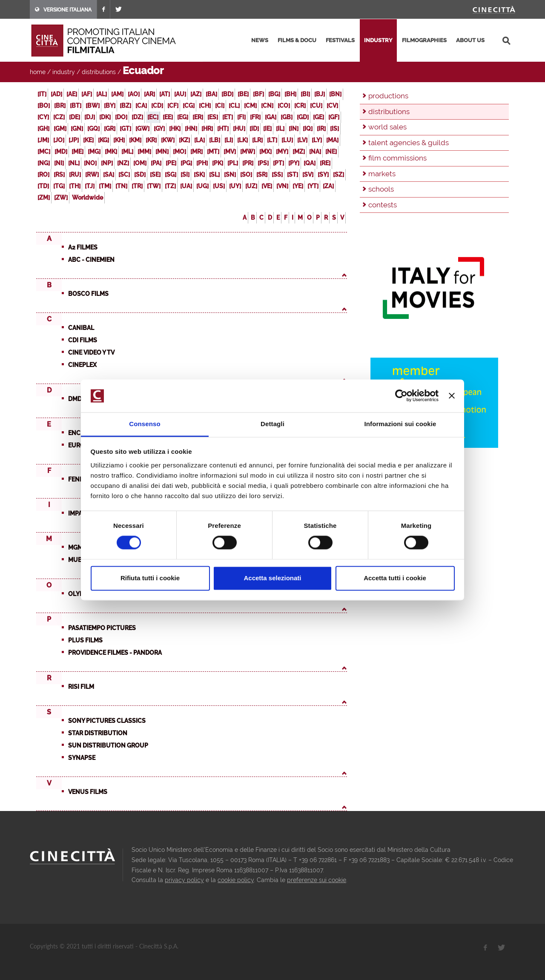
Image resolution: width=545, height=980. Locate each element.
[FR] (255, 117)
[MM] (144, 152)
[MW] (248, 152)
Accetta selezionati (272, 578)
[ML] (127, 152)
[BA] (211, 94)
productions (388, 96)
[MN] (162, 152)
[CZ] (59, 117)
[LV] (302, 140)
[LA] (199, 140)
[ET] (228, 117)
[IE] (267, 129)
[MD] (61, 152)
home (38, 72)
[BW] (93, 106)
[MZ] (299, 152)
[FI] (241, 117)
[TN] (121, 186)
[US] (219, 186)
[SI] (185, 175)
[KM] (135, 140)
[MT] (213, 152)
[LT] (272, 140)
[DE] (75, 117)
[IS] (334, 129)
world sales (387, 127)
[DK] (105, 117)
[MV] (230, 152)
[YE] (298, 186)
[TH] (75, 186)
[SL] (214, 175)
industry (378, 40)
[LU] (287, 140)
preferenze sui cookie (317, 880)
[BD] (227, 94)
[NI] (59, 163)
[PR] (248, 163)
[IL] (280, 129)
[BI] (305, 94)
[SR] (262, 175)
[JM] (43, 140)
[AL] (102, 94)
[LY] (317, 140)
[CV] (332, 106)
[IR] (321, 129)
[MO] (179, 152)
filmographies (424, 40)
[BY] (110, 106)
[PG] (186, 163)
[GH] (43, 129)
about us (470, 40)
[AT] (165, 94)
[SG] (171, 175)
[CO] (284, 106)
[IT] (42, 94)
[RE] (325, 163)
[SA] (109, 175)
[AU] (180, 94)
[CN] (267, 106)
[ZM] (44, 198)
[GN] (77, 129)
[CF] (173, 106)
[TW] (154, 186)
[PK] (218, 163)
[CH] (205, 106)
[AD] (56, 94)
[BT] (76, 106)
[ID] (254, 129)
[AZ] (196, 94)
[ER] (198, 117)
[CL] (234, 106)
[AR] (149, 94)
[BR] (60, 106)
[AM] (117, 94)
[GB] (287, 117)
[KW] (168, 140)
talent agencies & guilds (409, 143)
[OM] (140, 163)
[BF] (258, 94)
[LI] (229, 140)
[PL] (233, 163)
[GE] (318, 117)
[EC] (153, 117)
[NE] (331, 152)
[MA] (332, 140)
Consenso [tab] (145, 424)
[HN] (191, 129)
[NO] (90, 163)
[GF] (334, 117)
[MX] (265, 152)
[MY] (282, 152)
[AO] (134, 94)
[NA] (315, 152)
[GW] (142, 129)
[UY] (235, 186)
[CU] (316, 106)
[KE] (88, 140)
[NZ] (123, 163)
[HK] (175, 129)
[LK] (242, 140)
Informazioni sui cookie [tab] (400, 424)
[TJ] (90, 186)
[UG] (202, 186)
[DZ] (137, 117)
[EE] (168, 117)
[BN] (335, 94)
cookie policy (236, 880)
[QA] (310, 163)
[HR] (207, 129)
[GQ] (93, 129)
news (260, 40)
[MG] (94, 152)
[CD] (157, 106)
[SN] (230, 175)
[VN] (282, 186)
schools (381, 189)
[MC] (44, 152)
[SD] (140, 175)
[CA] (141, 106)
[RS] (59, 175)
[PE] (171, 163)
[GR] (110, 129)
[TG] (59, 186)
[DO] (121, 117)
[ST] (293, 175)
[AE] (72, 94)
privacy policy (184, 880)
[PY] (294, 163)
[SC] (124, 175)
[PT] (278, 163)
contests (383, 205)
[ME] (77, 152)
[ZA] (328, 186)
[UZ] (251, 186)
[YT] (313, 186)
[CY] (43, 117)
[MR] (196, 152)
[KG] (103, 140)
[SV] (308, 175)
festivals (340, 40)
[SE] (155, 175)
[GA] (271, 117)
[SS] (277, 175)
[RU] (75, 175)
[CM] (250, 106)
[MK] (111, 152)
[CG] (189, 106)
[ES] (213, 117)
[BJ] (320, 94)
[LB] (215, 140)
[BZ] (125, 106)
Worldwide (87, 198)
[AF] (87, 94)
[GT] (125, 129)
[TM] (105, 186)
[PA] (156, 163)
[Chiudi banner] (452, 396)
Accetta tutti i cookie (395, 578)
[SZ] (338, 175)
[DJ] (90, 117)
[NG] (44, 163)
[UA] (186, 186)
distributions (99, 72)
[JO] (59, 140)
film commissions (397, 158)
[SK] (199, 175)
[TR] (137, 186)
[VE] (267, 186)
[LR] (257, 140)
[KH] (119, 140)
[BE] (243, 94)
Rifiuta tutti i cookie (150, 578)
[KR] (151, 140)
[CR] (300, 106)
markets (382, 174)
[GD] (303, 117)
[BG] (274, 94)
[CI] (220, 106)
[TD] (43, 186)
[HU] (239, 129)
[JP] (74, 140)
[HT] (223, 129)
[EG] (183, 117)
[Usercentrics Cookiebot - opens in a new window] (401, 396)
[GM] (60, 129)
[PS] (263, 163)
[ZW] (61, 198)
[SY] (323, 175)
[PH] (202, 163)
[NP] (107, 163)
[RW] (92, 175)
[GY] (159, 129)
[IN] (294, 129)
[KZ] (184, 140)
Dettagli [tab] (272, 424)
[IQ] (308, 129)
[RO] (43, 175)
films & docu (297, 40)
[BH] (290, 94)
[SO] (246, 175)
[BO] (44, 106)
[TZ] (170, 186)
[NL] (74, 163)
